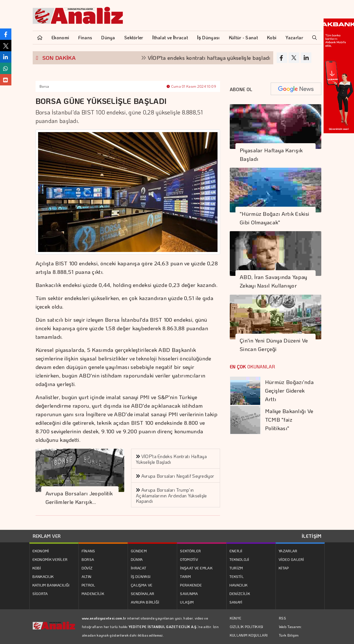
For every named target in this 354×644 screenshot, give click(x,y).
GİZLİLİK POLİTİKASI (247, 627)
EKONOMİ (41, 551)
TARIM (185, 576)
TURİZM (236, 568)
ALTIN (87, 576)
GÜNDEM (139, 551)
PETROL (88, 585)
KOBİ (37, 568)
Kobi (272, 37)
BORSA (88, 559)
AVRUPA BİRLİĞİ (145, 602)
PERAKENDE (191, 585)
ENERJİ (236, 551)
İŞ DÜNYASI (141, 576)
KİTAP (284, 568)
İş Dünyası (208, 37)
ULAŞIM (187, 602)
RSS (282, 618)
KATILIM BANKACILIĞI (51, 585)
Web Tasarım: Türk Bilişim (290, 631)
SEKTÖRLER (190, 551)
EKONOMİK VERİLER (50, 559)
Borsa (44, 86)
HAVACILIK (239, 585)
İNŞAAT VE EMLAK (196, 568)
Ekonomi (60, 37)
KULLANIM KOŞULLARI (249, 635)
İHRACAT (138, 568)
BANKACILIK (43, 576)
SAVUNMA (189, 593)
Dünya (108, 37)
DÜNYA (137, 559)
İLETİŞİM (311, 536)
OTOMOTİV (189, 559)
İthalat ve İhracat (170, 37)
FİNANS (88, 551)
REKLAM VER (47, 536)
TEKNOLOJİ (239, 559)
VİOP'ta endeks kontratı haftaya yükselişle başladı (214, 58)
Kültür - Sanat (243, 37)
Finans (85, 37)
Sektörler (134, 37)
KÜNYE (236, 618)
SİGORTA (40, 593)
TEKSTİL (237, 576)
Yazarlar (294, 37)
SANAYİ (236, 602)
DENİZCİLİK (240, 593)
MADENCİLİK (93, 593)
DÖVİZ (87, 568)
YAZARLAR (288, 551)
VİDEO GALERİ (291, 559)
